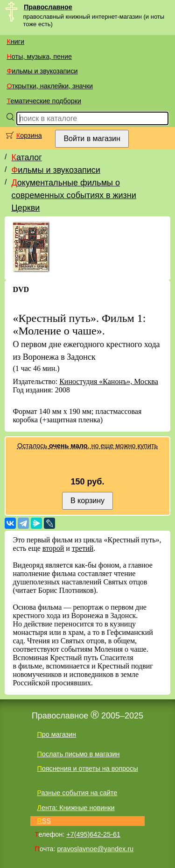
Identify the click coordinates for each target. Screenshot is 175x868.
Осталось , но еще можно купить (87, 446)
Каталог (26, 157)
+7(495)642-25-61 (93, 834)
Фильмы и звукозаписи (42, 71)
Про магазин (56, 734)
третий (83, 548)
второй (53, 548)
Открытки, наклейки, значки (50, 86)
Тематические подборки (44, 101)
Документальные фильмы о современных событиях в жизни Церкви (73, 195)
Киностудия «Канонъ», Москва (109, 381)
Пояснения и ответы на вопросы (87, 768)
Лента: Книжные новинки (76, 808)
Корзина (29, 135)
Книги (15, 42)
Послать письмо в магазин (78, 754)
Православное (48, 7)
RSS (44, 821)
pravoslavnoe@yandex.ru (95, 849)
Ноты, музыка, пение (39, 57)
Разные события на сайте (77, 793)
